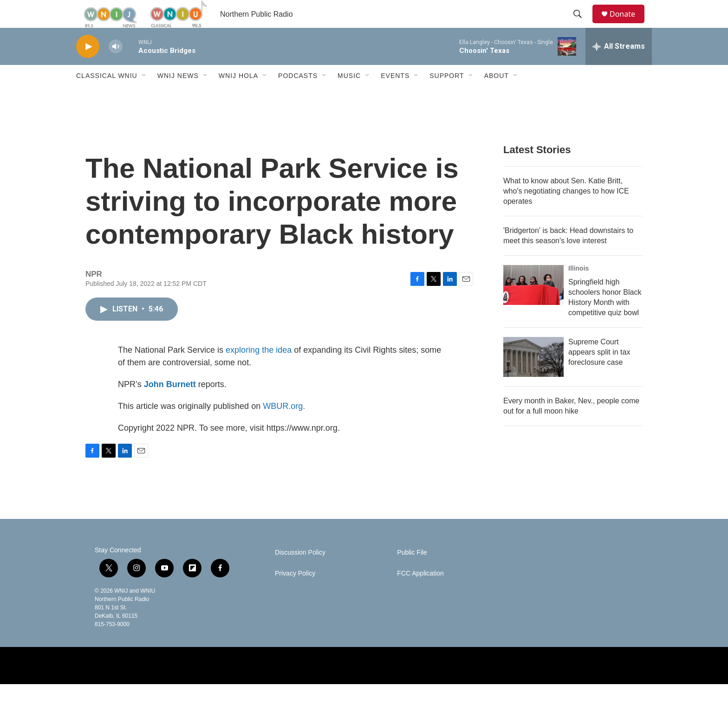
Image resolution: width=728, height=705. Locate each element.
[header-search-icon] (582, 25)
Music (349, 97)
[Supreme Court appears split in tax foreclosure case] (533, 378)
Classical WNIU (107, 97)
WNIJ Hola (238, 97)
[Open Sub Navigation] (144, 97)
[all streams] (619, 67)
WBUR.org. (284, 427)
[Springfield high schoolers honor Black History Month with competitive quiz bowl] (533, 306)
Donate (628, 24)
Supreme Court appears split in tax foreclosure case (599, 373)
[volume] (116, 68)
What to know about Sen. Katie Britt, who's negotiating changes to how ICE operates (566, 212)
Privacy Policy (295, 594)
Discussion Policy (300, 573)
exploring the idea (259, 371)
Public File (412, 573)
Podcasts (298, 97)
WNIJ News (178, 97)
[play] (88, 68)
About (497, 97)
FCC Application (420, 594)
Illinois (578, 289)
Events (395, 97)
